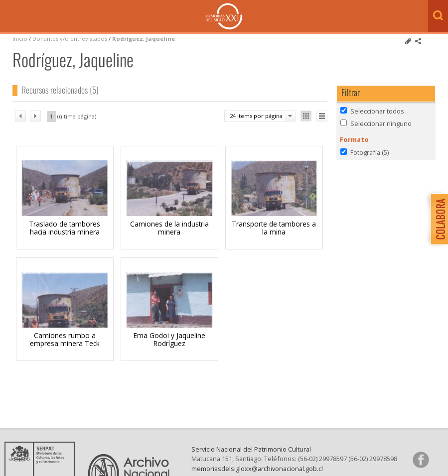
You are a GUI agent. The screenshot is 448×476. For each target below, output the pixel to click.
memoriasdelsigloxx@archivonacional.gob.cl (257, 469)
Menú (10, 17)
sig (35, 116)
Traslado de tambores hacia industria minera (65, 228)
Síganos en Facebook (421, 460)
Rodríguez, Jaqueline (144, 39)
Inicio (20, 39)
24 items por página (256, 116)
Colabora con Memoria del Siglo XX (437, 219)
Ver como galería (306, 116)
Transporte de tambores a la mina (274, 228)
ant (20, 116)
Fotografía (370, 152)
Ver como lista (322, 116)
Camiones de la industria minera (169, 228)
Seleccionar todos (377, 111)
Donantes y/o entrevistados (70, 39)
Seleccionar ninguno (381, 123)
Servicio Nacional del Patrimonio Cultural (251, 449)
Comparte (418, 41)
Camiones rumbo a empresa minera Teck (65, 339)
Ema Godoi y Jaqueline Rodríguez (169, 339)
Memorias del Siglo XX (224, 16)
